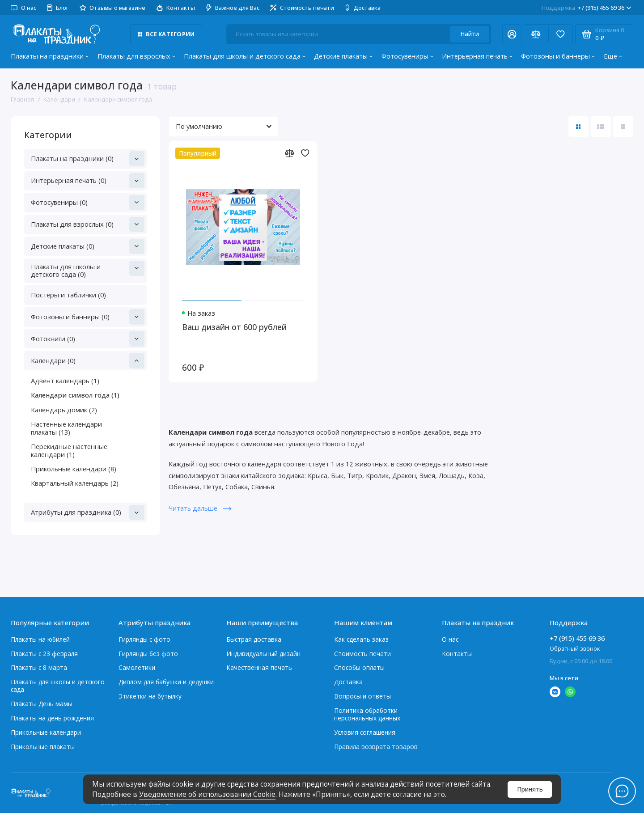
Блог (58, 8)
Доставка (363, 8)
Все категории (166, 34)
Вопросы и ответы (362, 696)
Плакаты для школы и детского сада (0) (88, 270)
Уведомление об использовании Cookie (207, 794)
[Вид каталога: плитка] (578, 126)
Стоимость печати (302, 8)
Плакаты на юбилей (40, 639)
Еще (613, 56)
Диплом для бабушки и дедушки (166, 682)
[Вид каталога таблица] (623, 126)
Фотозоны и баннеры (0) (88, 317)
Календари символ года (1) (75, 395)
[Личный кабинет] (512, 34)
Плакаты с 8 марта (39, 667)
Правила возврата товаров (376, 747)
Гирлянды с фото (144, 639)
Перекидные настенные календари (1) (69, 450)
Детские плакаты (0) (88, 246)
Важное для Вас (233, 8)
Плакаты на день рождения (52, 718)
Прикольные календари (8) (74, 469)
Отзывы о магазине (113, 8)
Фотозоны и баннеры (558, 56)
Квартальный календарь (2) (75, 483)
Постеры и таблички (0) (68, 295)
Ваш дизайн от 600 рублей (234, 327)
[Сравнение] (536, 34)
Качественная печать (259, 667)
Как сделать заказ (361, 639)
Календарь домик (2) (64, 410)
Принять (530, 789)
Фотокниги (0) (88, 339)
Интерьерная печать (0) (88, 181)
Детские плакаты (343, 56)
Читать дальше (200, 508)
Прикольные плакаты (43, 747)
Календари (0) (88, 360)
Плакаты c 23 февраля (44, 654)
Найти (470, 34)
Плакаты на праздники (50, 56)
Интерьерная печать (477, 56)
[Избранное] (561, 34)
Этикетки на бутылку (150, 696)
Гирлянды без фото (148, 654)
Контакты (176, 8)
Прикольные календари (46, 732)
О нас (23, 8)
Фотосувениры (407, 56)
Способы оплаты (359, 667)
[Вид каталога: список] (601, 126)
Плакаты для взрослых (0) (88, 224)
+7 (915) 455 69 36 (587, 8)
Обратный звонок (575, 648)
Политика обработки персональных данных (367, 714)
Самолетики (137, 667)
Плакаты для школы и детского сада (245, 56)
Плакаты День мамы (42, 704)
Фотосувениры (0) (88, 203)
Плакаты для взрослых (136, 56)
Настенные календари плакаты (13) (66, 428)
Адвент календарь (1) (65, 381)
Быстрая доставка (254, 639)
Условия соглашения (365, 732)
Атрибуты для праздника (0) (88, 512)
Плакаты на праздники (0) (88, 159)
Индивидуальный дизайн (263, 654)
